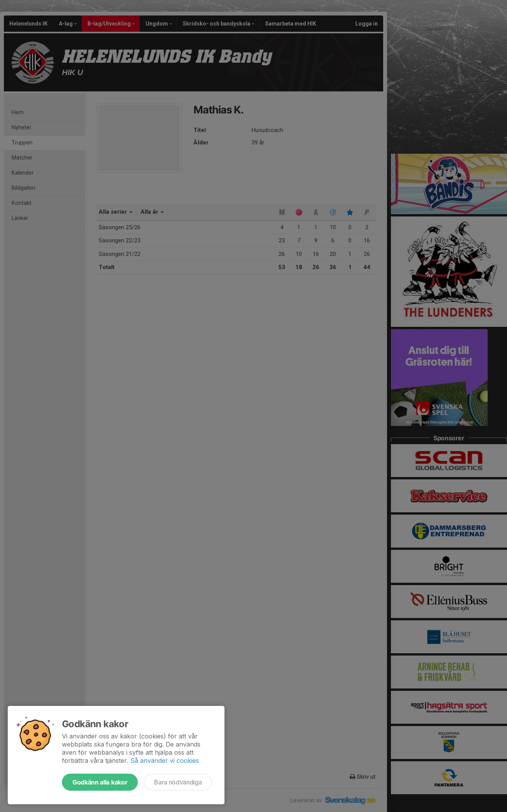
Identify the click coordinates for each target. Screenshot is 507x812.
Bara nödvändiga (178, 782)
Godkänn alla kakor (100, 782)
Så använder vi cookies (165, 760)
